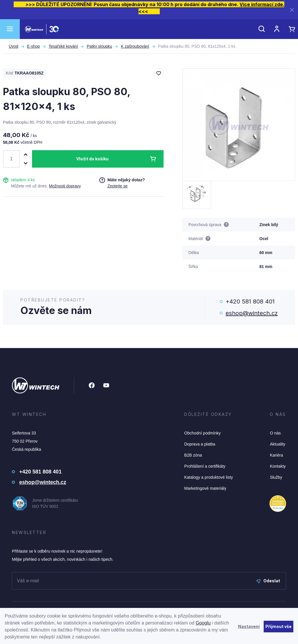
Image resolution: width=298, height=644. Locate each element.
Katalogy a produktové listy (209, 477)
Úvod (14, 46)
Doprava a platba (200, 444)
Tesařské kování (63, 46)
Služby (276, 477)
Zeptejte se (117, 186)
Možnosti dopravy (65, 186)
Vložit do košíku (92, 159)
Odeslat (268, 581)
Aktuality (277, 444)
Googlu (203, 623)
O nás (275, 433)
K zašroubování (135, 46)
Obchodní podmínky (202, 433)
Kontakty (278, 466)
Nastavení (249, 626)
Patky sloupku (99, 46)
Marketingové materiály (205, 488)
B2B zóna (193, 455)
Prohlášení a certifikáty (205, 466)
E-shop (33, 46)
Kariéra (276, 455)
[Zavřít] (292, 10)
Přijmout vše (279, 626)
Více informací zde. (262, 4)
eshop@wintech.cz (252, 313)
